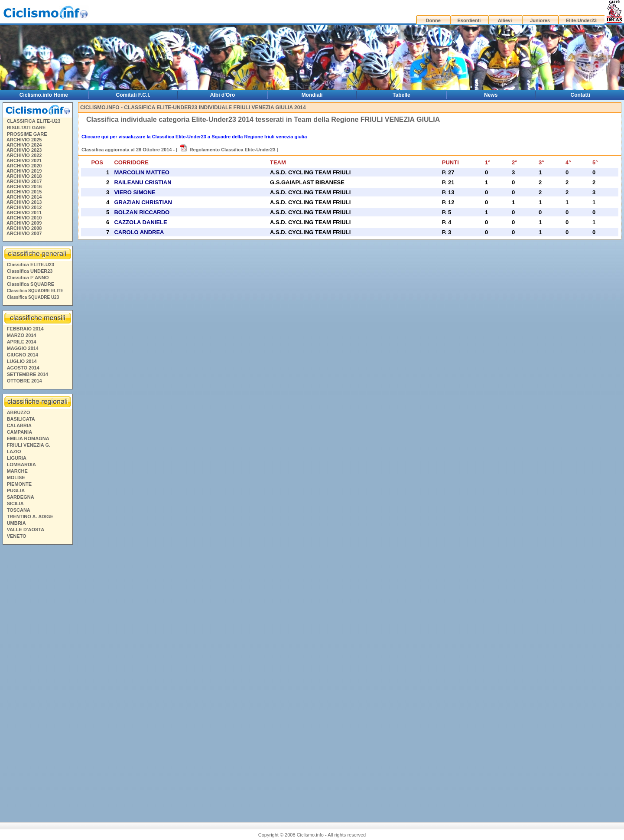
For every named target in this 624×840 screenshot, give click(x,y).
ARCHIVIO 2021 (24, 160)
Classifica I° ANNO (28, 278)
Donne (433, 20)
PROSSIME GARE (27, 134)
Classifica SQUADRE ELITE (35, 291)
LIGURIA (17, 458)
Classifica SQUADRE (31, 284)
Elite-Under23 (581, 20)
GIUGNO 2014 (23, 355)
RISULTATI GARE (26, 127)
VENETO (17, 536)
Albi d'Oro (223, 95)
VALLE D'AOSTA (26, 529)
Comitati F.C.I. (133, 95)
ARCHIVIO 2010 (24, 218)
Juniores (540, 20)
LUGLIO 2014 (22, 361)
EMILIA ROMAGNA (28, 438)
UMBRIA (16, 523)
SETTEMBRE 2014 (28, 374)
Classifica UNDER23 (30, 271)
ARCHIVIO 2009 (24, 223)
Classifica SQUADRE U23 (33, 297)
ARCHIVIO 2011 (24, 212)
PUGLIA (16, 490)
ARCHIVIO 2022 (24, 155)
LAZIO (14, 451)
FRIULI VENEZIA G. (29, 445)
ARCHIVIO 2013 (24, 202)
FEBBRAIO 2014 (25, 329)
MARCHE (17, 471)
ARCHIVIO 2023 (24, 150)
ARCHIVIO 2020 (24, 166)
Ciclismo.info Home (44, 95)
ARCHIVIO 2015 (24, 192)
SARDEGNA (21, 497)
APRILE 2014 (22, 342)
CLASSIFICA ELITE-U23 (34, 121)
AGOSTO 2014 (23, 368)
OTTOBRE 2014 (24, 381)
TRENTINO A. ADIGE (30, 516)
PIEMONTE (19, 484)
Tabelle (401, 95)
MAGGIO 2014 (23, 348)
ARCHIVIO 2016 (24, 186)
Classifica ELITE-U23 (31, 265)
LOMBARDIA (21, 464)
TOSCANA (19, 510)
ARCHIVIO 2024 (24, 145)
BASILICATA (21, 419)
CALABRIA (19, 425)
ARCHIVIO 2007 (24, 233)
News (491, 95)
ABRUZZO (19, 412)
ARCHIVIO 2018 (24, 176)
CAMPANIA (19, 432)
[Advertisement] (37, 680)
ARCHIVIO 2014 (24, 197)
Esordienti (469, 20)
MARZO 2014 (22, 335)
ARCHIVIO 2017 (24, 181)
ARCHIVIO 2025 (24, 140)
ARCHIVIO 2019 (24, 171)
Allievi (505, 20)
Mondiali (312, 95)
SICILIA (15, 503)
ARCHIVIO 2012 (24, 207)
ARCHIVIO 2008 (24, 228)
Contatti (580, 95)
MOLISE (16, 477)
